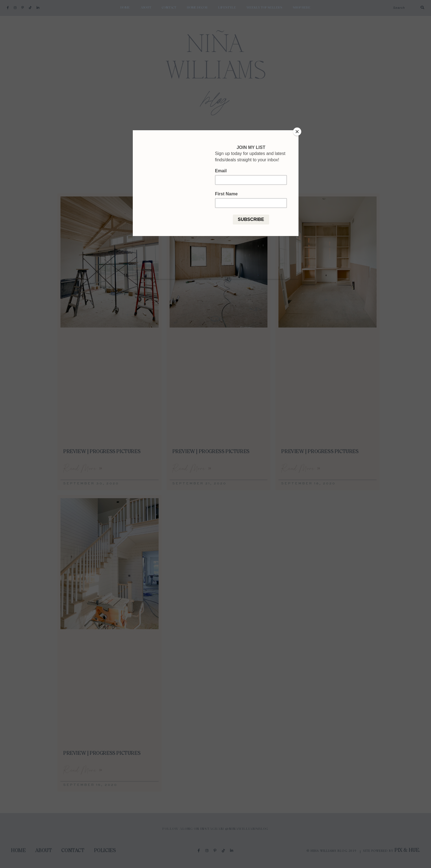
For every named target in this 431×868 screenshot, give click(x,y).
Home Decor (197, 8)
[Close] (297, 132)
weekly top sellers (264, 8)
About (146, 8)
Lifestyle (227, 8)
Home (125, 8)
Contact (169, 8)
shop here (302, 8)
